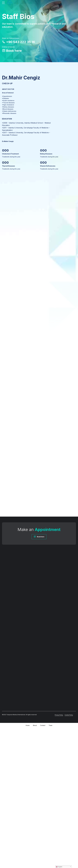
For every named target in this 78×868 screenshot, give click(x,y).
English (59, 867)
